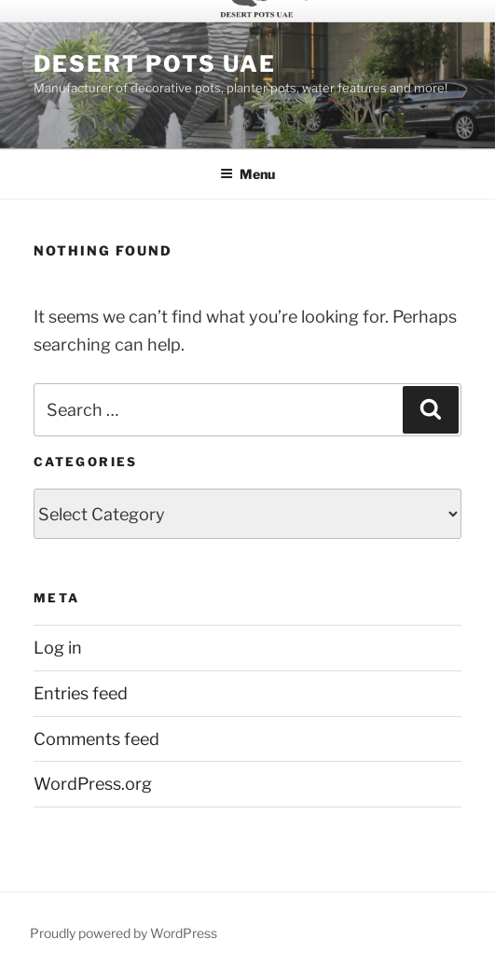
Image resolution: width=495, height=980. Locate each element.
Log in (58, 648)
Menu (247, 174)
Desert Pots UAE (155, 64)
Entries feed (81, 693)
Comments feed (96, 739)
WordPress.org (93, 784)
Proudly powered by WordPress (124, 933)
